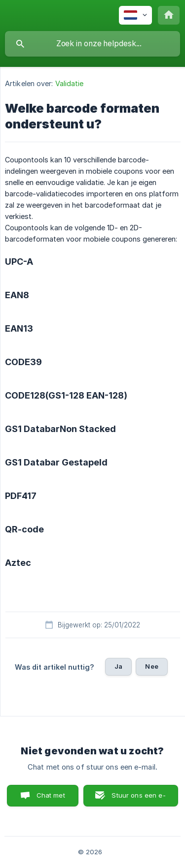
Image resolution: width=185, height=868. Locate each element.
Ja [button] (118, 666)
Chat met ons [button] (51, 799)
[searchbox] (92, 44)
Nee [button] (151, 666)
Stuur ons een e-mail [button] (138, 799)
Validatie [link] (70, 83)
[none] (135, 15)
